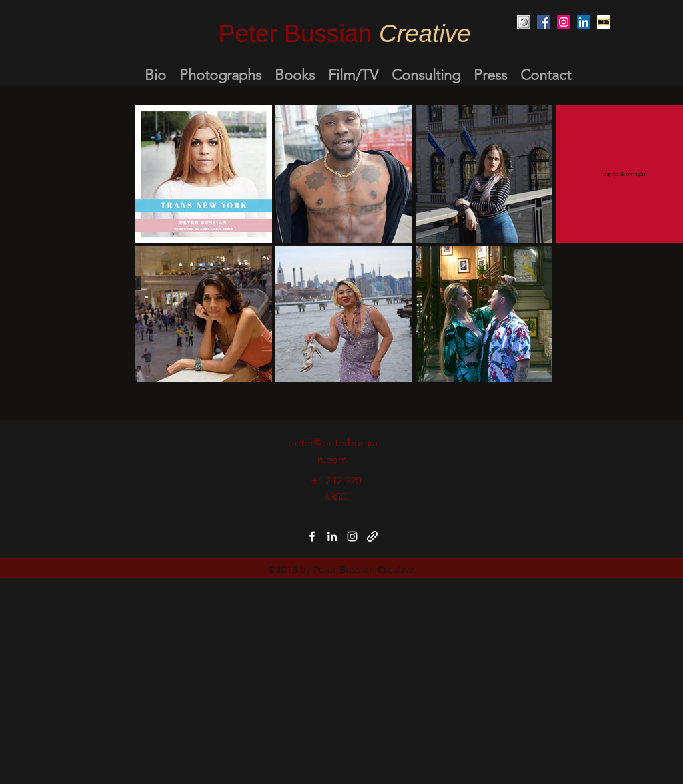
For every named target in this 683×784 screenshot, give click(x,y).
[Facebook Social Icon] (544, 22)
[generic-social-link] (372, 536)
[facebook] (312, 536)
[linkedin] (332, 536)
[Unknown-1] (604, 22)
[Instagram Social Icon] (564, 22)
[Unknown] (524, 22)
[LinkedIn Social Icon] (584, 22)
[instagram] (352, 536)
